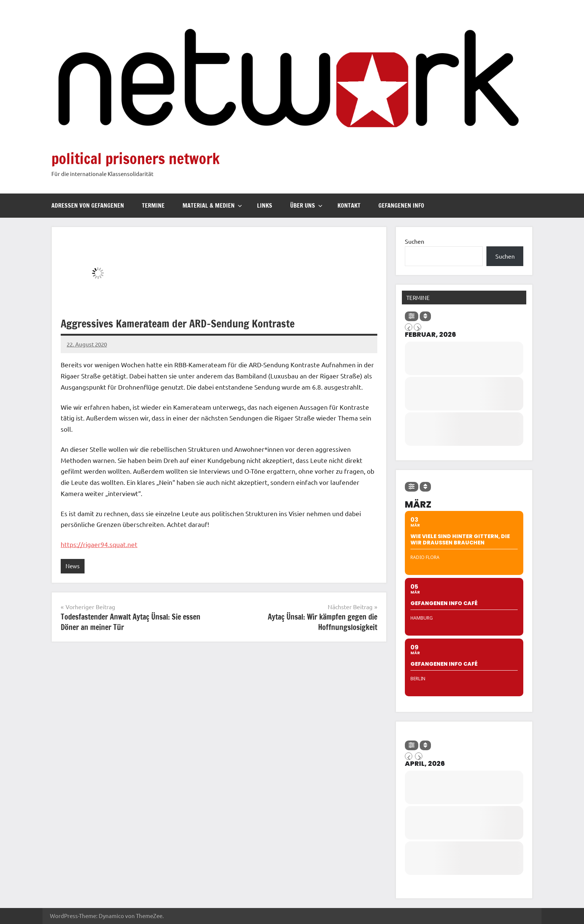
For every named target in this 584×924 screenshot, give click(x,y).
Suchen (415, 241)
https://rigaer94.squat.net (99, 544)
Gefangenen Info (401, 205)
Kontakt (349, 205)
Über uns (306, 205)
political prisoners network (136, 158)
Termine (153, 205)
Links (265, 205)
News (73, 566)
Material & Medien (212, 205)
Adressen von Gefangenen (88, 205)
